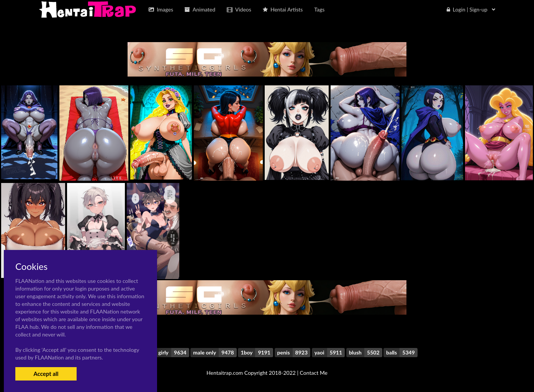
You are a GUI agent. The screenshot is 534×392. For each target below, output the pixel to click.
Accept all (46, 374)
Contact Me (314, 373)
